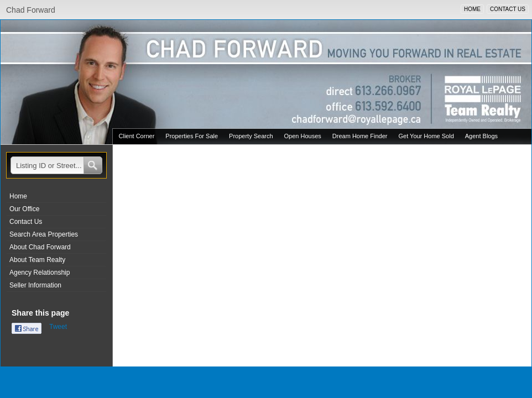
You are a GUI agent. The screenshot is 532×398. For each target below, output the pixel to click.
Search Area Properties (44, 234)
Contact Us (26, 222)
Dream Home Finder (360, 136)
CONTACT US (508, 9)
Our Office (24, 209)
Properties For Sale (192, 136)
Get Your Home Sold (426, 136)
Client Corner (137, 136)
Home (18, 196)
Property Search (251, 136)
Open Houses (303, 136)
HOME (472, 9)
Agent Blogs (481, 136)
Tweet (58, 327)
